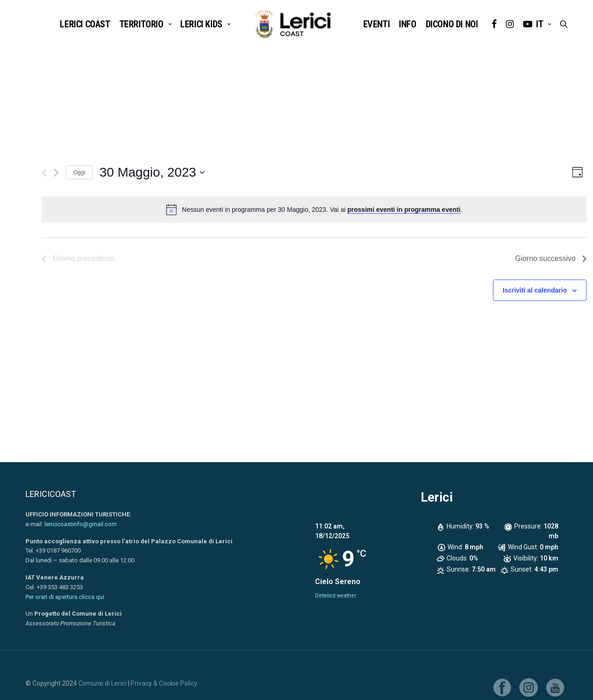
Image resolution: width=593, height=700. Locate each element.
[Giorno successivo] (56, 173)
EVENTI (377, 24)
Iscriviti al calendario (535, 290)
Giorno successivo (551, 258)
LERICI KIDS (201, 24)
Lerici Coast (85, 24)
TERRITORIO (142, 24)
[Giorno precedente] (44, 173)
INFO (407, 24)
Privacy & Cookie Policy (164, 683)
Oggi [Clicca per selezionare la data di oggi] (79, 172)
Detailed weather (336, 595)
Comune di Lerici (102, 683)
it (539, 24)
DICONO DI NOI (452, 24)
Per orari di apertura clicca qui (65, 597)
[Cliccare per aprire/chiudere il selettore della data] (152, 172)
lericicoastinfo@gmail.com (81, 524)
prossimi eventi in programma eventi (404, 210)
